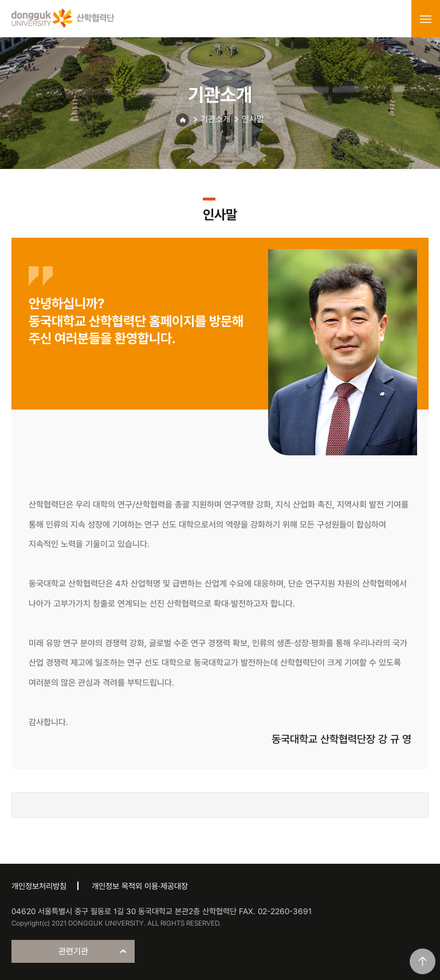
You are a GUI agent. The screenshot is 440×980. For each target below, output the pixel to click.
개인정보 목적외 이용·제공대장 (140, 886)
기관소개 (215, 119)
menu (426, 19)
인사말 (253, 119)
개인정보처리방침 (39, 886)
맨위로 (423, 961)
